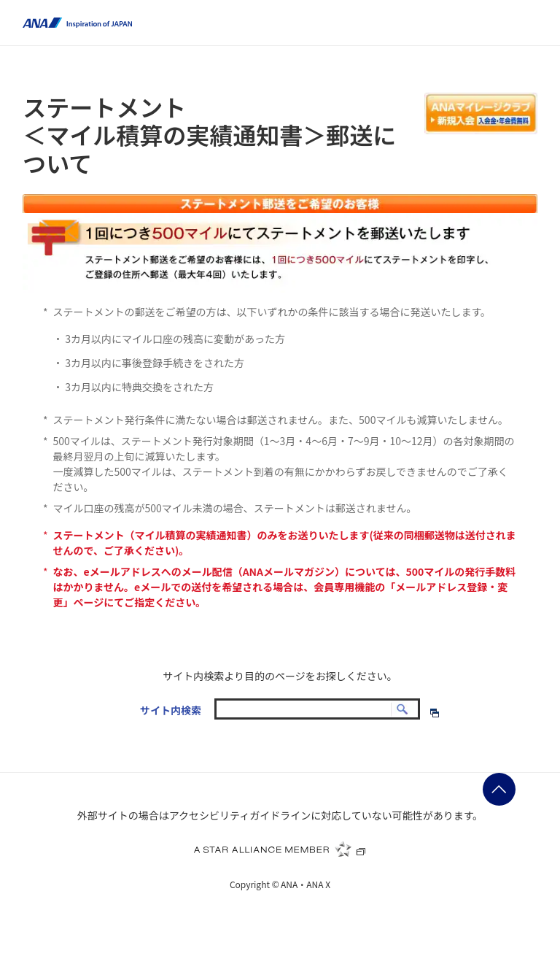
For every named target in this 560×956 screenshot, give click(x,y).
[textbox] (317, 709)
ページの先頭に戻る (499, 789)
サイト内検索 (171, 710)
